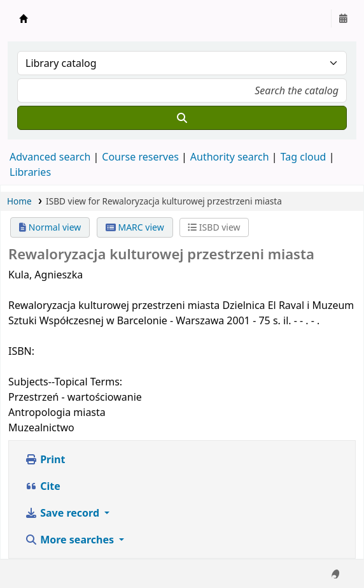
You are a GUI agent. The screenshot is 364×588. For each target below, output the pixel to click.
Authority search (230, 157)
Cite (43, 486)
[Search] (182, 118)
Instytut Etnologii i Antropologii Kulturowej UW (24, 18)
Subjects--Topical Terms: (65, 382)
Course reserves (140, 157)
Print (45, 459)
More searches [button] (71, 540)
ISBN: (21, 351)
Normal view (50, 227)
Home (19, 201)
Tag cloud (304, 157)
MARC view (135, 227)
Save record (63, 513)
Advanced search (50, 157)
